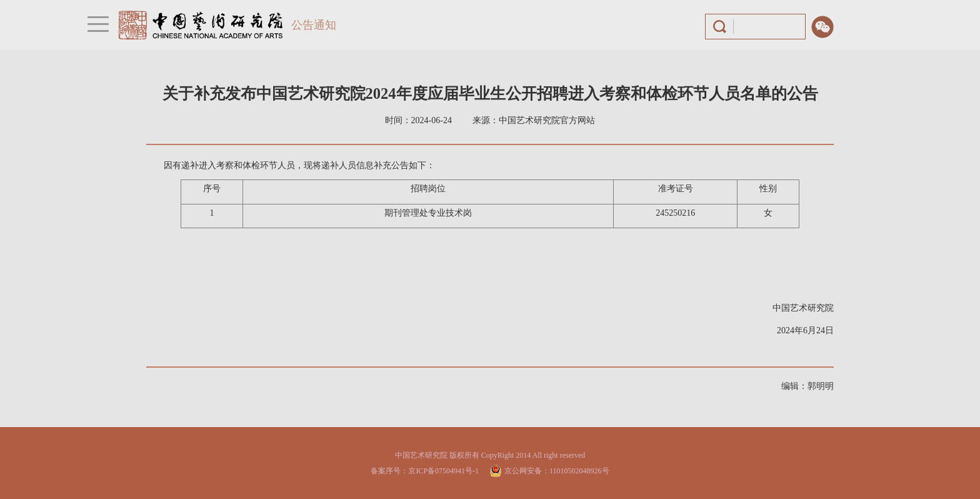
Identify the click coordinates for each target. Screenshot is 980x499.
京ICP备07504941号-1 (443, 471)
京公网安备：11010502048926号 (557, 471)
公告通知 (314, 25)
